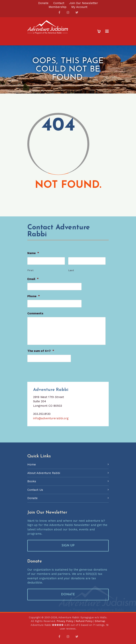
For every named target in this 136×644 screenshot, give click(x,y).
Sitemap (100, 622)
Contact (59, 3)
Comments (35, 312)
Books (32, 483)
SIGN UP (68, 547)
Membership (58, 7)
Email (33, 279)
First (31, 270)
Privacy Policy (65, 622)
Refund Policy (84, 622)
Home (32, 466)
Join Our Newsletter (84, 3)
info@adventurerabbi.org (51, 420)
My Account (79, 7)
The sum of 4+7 (41, 353)
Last (71, 270)
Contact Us (35, 491)
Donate (43, 3)
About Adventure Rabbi (44, 474)
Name (33, 253)
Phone (34, 295)
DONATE (68, 596)
